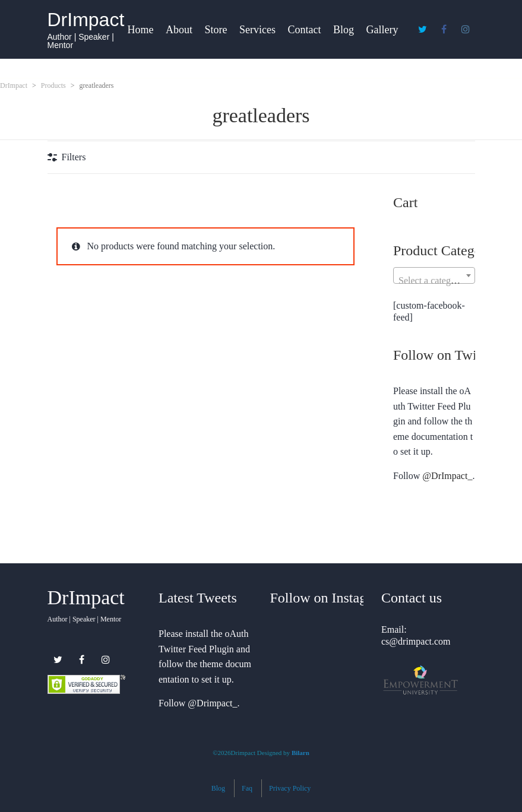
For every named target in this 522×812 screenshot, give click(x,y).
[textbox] (434, 281)
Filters (74, 157)
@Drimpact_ (212, 703)
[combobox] (434, 275)
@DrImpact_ (447, 476)
